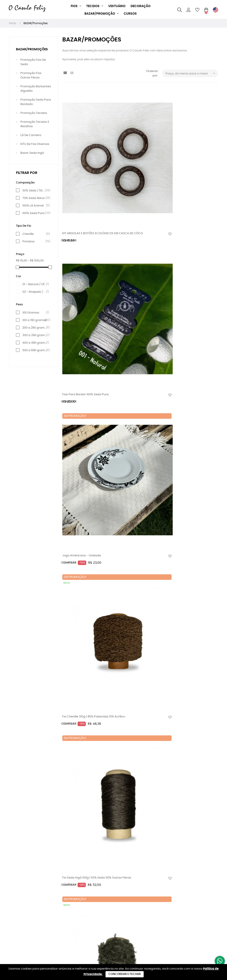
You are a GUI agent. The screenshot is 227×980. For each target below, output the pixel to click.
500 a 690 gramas (35, 350)
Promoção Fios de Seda (33, 62)
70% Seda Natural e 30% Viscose (35, 198)
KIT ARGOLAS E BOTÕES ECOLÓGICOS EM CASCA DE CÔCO (81, 161)
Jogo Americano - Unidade (188, 157)
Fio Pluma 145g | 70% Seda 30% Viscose (187, 608)
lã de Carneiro (31, 135)
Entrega (68, 900)
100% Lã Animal (35, 206)
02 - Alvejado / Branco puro (35, 292)
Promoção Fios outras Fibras (31, 75)
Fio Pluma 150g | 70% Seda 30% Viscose (134, 702)
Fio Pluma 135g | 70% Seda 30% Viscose (134, 519)
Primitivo (35, 242)
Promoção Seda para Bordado (36, 102)
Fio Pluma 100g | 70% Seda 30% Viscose (187, 252)
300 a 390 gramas (35, 335)
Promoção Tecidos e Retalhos (35, 124)
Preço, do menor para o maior (192, 73)
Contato (68, 916)
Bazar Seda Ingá (32, 153)
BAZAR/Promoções (32, 49)
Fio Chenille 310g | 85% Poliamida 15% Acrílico (78, 252)
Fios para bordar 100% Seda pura (135, 159)
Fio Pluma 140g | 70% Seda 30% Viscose (187, 519)
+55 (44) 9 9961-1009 (113, 884)
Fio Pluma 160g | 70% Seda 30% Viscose (134, 797)
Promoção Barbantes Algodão (36, 89)
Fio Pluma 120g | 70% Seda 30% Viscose (134, 430)
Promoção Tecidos (34, 113)
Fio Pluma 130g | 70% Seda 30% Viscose (81, 519)
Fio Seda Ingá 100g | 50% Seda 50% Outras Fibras (133, 252)
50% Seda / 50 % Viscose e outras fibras (35, 191)
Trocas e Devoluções (77, 908)
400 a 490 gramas (35, 343)
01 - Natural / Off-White (35, 284)
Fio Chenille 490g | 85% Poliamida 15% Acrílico (131, 608)
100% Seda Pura (35, 213)
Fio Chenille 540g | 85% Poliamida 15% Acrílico (78, 797)
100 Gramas (35, 313)
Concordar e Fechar (125, 974)
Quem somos (72, 884)
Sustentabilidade (75, 892)
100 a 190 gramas (35, 320)
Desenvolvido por (114, 962)
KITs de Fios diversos (35, 144)
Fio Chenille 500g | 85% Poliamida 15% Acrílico (78, 702)
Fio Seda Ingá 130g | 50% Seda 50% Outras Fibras (79, 608)
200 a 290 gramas (35, 328)
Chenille (35, 234)
